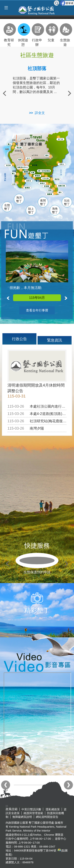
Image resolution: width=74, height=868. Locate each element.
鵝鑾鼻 (50, 194)
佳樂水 (63, 164)
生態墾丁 (7, 207)
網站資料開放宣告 (47, 817)
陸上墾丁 (31, 211)
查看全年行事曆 (37, 310)
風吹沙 (58, 180)
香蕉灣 (47, 187)
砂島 (51, 190)
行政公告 (19, 339)
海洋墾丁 (19, 199)
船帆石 (43, 183)
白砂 (14, 184)
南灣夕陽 (37, 428)
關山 (14, 174)
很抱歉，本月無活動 (26, 288)
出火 (29, 158)
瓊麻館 (26, 171)
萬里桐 (9, 165)
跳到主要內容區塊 (2, 2)
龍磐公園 (63, 186)
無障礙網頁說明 (22, 817)
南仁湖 (61, 139)
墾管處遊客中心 (44, 175)
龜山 (10, 144)
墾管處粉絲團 (67, 3)
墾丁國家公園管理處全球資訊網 (37, 10)
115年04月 (37, 298)
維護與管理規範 (33, 813)
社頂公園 (47, 179)
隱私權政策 (52, 809)
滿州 (47, 156)
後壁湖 (29, 181)
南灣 (33, 172)
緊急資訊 (55, 340)
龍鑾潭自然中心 (29, 168)
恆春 (20, 159)
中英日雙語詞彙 (31, 809)
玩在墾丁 (67, 202)
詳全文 (40, 113)
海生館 (19, 147)
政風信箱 (12, 809)
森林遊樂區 (45, 171)
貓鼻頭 (28, 188)
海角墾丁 (55, 210)
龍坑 (60, 193)
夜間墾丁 (43, 202)
